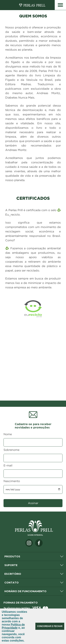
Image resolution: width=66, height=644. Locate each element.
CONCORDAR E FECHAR (50, 626)
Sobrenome (11, 450)
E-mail (8, 465)
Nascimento (12, 481)
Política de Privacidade (13, 626)
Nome (8, 434)
